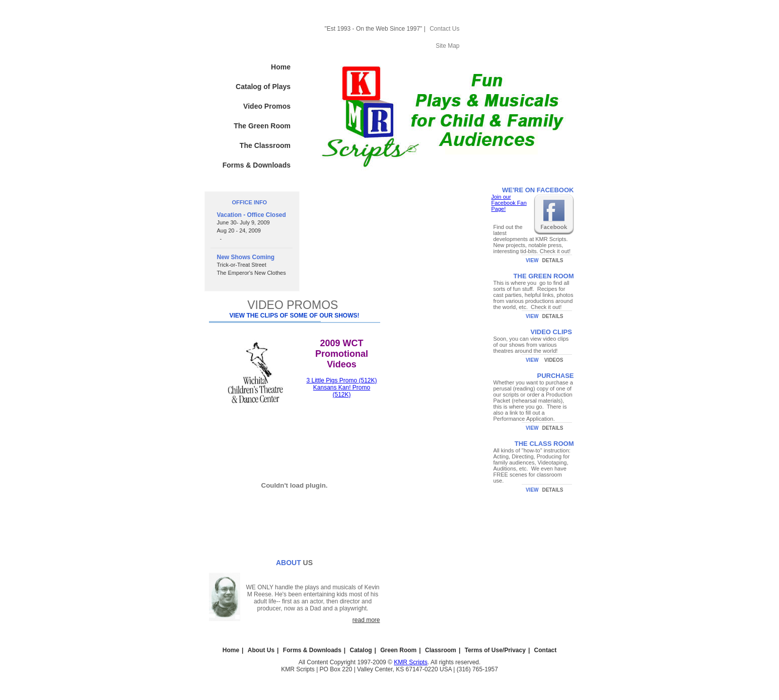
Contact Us (444, 29)
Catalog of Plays (263, 87)
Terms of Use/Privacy (495, 650)
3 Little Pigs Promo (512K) (341, 380)
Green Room (398, 650)
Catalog (361, 650)
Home (281, 67)
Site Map (447, 46)
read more (366, 620)
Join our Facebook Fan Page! (509, 203)
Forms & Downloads (257, 165)
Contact (546, 650)
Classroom (441, 650)
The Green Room (262, 126)
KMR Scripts (411, 662)
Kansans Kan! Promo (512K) (342, 391)
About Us (261, 650)
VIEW (532, 260)
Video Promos (267, 106)
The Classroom (265, 145)
